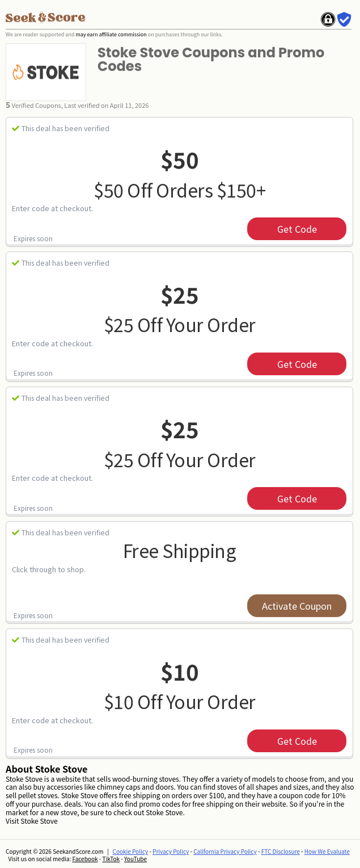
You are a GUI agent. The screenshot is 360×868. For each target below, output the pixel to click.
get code (297, 229)
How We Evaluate (327, 851)
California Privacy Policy (225, 851)
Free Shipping (180, 550)
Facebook (85, 859)
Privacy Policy (171, 851)
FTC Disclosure (281, 851)
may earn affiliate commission (111, 34)
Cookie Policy (131, 851)
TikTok (111, 859)
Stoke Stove (39, 821)
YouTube (135, 859)
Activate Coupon (297, 606)
